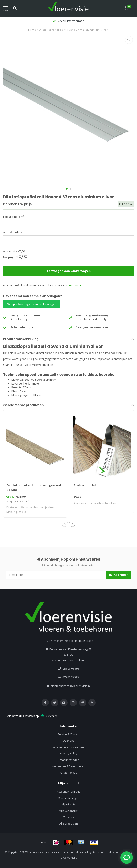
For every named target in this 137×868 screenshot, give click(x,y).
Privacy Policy (69, 753)
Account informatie (69, 792)
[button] (67, 189)
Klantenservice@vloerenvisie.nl (70, 686)
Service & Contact (69, 734)
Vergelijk (69, 817)
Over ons (69, 741)
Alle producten (69, 824)
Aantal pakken (13, 232)
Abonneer (118, 575)
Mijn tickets (68, 804)
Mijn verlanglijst (69, 811)
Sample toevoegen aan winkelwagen (32, 304)
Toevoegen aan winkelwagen (68, 271)
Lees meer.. (75, 285)
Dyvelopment (69, 858)
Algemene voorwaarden (68, 747)
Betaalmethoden (69, 760)
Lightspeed (98, 852)
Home (32, 30)
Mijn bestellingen (68, 798)
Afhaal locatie (68, 773)
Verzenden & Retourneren (68, 766)
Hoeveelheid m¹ (14, 217)
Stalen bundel (85, 485)
